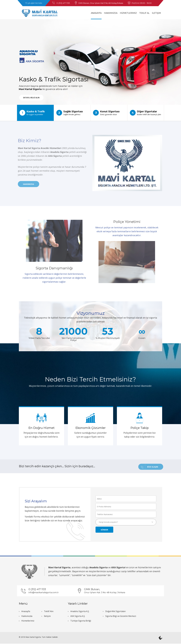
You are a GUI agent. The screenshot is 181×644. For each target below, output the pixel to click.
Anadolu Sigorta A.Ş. (80, 612)
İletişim (47, 616)
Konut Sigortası (109, 113)
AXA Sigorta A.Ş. (78, 616)
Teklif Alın (49, 612)
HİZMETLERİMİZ (128, 13)
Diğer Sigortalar (146, 113)
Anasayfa (26, 612)
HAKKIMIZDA (111, 13)
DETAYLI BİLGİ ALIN (33, 98)
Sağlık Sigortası (72, 113)
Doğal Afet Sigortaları (116, 612)
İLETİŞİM (156, 13)
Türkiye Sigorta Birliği (81, 621)
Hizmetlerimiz (28, 621)
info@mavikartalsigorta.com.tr (44, 593)
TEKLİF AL (144, 13)
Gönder (104, 530)
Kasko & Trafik (35, 113)
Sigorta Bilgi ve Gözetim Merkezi (121, 616)
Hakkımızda (27, 616)
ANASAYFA (96, 13)
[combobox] (126, 522)
